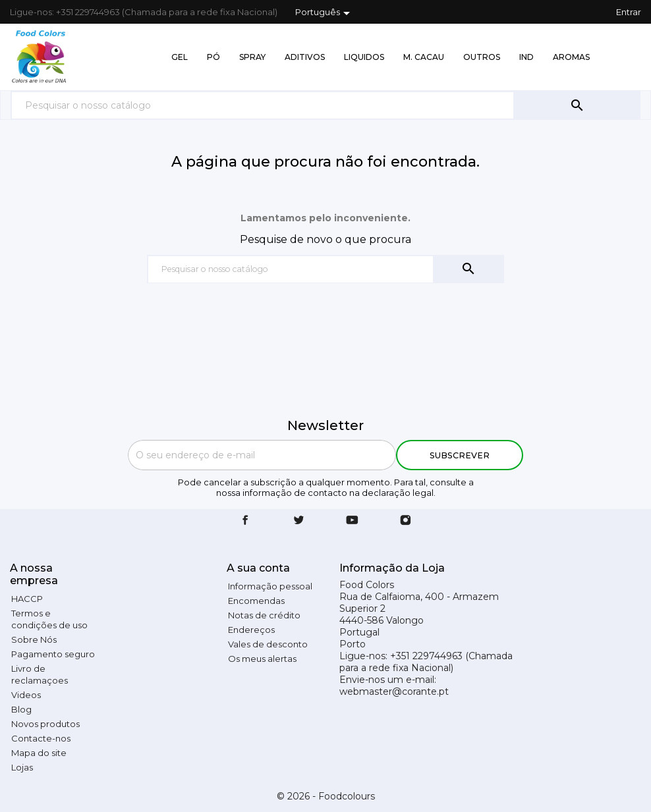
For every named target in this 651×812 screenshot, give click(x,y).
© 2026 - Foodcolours (326, 796)
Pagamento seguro (53, 654)
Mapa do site (39, 753)
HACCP (27, 599)
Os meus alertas (262, 659)
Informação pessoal (270, 586)
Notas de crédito (264, 615)
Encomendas (256, 601)
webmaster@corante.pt (394, 691)
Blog (21, 709)
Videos (26, 695)
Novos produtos (45, 724)
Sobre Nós (34, 639)
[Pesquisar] (263, 105)
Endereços (251, 630)
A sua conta (258, 568)
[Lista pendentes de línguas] (325, 13)
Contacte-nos (41, 738)
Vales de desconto (268, 644)
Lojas (22, 767)
